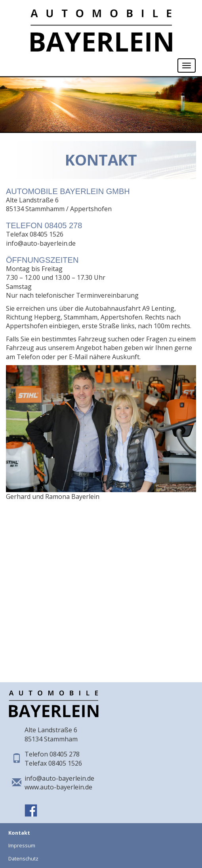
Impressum (22, 845)
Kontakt (19, 833)
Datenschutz (23, 858)
